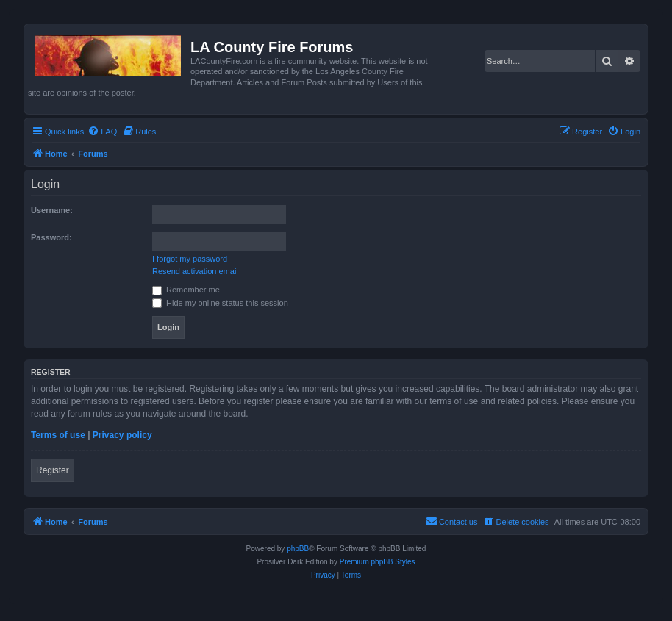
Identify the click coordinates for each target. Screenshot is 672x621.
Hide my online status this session (220, 303)
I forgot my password (190, 259)
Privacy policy (122, 435)
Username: (52, 210)
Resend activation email (195, 271)
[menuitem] (102, 132)
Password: (51, 237)
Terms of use (58, 435)
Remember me (186, 290)
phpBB (298, 549)
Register (53, 470)
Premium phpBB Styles (378, 562)
